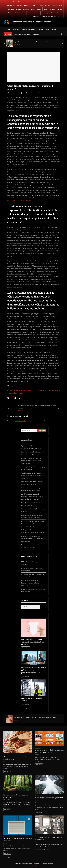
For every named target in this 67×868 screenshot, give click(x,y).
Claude (24, 568)
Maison (39, 9)
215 (27, 709)
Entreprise (19, 5)
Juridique (11, 9)
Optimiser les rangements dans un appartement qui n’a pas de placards (37, 407)
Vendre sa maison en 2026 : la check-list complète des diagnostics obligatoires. (33, 475)
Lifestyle (18, 9)
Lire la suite (7, 771)
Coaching (60, 2)
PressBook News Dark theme (37, 866)
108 (8, 857)
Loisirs (33, 9)
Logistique (26, 9)
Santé (17, 13)
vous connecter (21, 421)
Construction (10, 5)
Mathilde (24, 589)
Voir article (26, 648)
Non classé (52, 9)
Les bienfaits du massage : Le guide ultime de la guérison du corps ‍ (35, 717)
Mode (45, 9)
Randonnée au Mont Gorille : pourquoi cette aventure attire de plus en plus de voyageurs (32, 496)
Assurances (30, 2)
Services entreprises (34, 13)
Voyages (60, 17)
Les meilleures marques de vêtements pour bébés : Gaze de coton (33, 642)
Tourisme (60, 13)
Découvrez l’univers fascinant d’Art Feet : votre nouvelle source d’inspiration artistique (33, 524)
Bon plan (52, 2)
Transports (36, 17)
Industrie (43, 5)
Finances (27, 5)
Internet (60, 5)
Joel (24, 93)
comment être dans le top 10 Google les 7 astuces (31, 22)
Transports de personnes (48, 17)
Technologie (45, 13)
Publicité (10, 13)
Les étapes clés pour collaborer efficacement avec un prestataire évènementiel (32, 539)
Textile (53, 13)
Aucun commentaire (34, 93)
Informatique (52, 5)
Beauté (38, 2)
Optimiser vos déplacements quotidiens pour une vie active (33, 42)
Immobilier (35, 5)
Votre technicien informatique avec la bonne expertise (30, 583)
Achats (14, 2)
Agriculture (21, 2)
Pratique (60, 9)
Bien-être (45, 2)
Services (23, 13)
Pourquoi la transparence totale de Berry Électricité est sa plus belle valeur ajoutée (33, 461)
